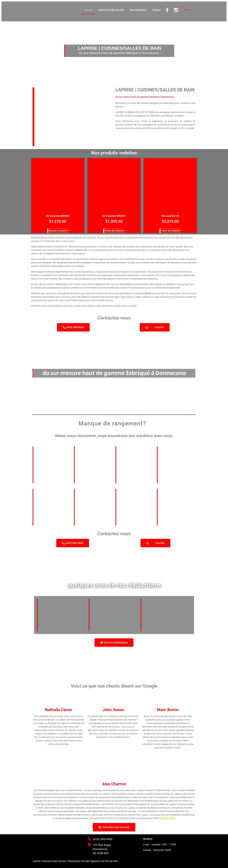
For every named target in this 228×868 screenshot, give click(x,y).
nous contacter (144, 293)
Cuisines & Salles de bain (111, 10)
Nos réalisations (138, 10)
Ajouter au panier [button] (58, 231)
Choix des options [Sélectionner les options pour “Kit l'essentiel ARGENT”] (114, 231)
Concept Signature (91, 861)
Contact (157, 10)
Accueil (88, 10)
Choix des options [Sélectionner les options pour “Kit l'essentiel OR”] (171, 231)
